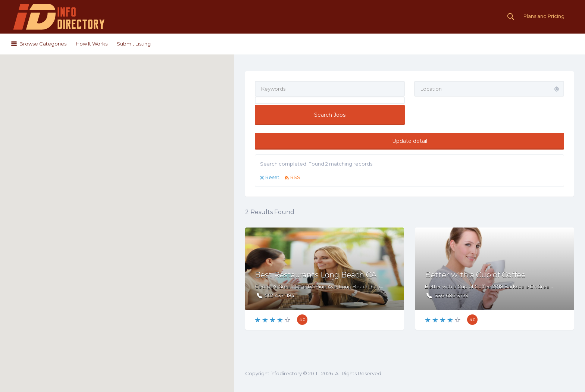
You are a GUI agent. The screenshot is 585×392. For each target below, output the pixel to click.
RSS (295, 177)
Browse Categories (43, 44)
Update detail (410, 141)
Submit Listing (134, 44)
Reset (272, 177)
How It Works (92, 44)
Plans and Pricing (544, 16)
